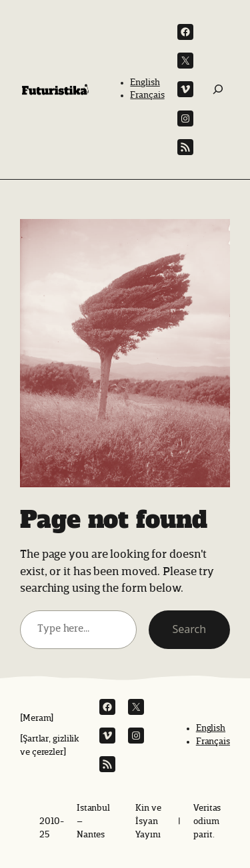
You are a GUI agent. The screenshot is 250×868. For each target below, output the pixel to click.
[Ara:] (218, 89)
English (145, 83)
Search (189, 629)
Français (147, 95)
